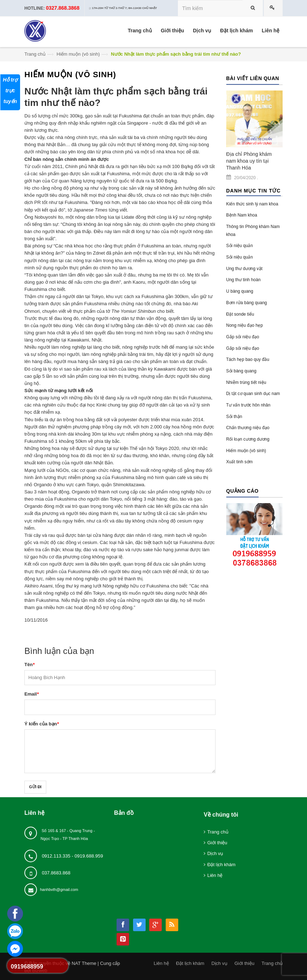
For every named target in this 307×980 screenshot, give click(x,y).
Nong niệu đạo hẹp (245, 325)
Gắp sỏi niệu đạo (243, 337)
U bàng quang (240, 291)
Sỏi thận (234, 417)
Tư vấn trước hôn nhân (248, 405)
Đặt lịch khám (221, 865)
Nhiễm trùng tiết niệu (246, 382)
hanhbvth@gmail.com (59, 890)
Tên (29, 665)
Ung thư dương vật (244, 269)
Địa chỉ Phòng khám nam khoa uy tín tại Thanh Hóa (249, 161)
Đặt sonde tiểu (240, 314)
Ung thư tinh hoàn (244, 280)
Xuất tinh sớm (240, 462)
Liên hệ (215, 875)
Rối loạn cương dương (248, 439)
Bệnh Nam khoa (242, 215)
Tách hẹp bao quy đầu (248, 359)
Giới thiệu (217, 843)
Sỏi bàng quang (241, 371)
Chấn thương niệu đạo (248, 428)
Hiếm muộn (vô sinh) (78, 54)
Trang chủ (35, 54)
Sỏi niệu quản (240, 246)
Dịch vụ (215, 853)
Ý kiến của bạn (42, 724)
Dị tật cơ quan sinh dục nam (253, 394)
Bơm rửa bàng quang (247, 303)
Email (32, 694)
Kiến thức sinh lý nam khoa (252, 204)
